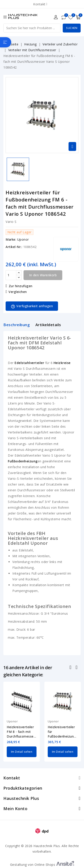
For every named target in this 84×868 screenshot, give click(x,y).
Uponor (23, 239)
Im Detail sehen (22, 752)
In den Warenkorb (43, 275)
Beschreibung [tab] (17, 325)
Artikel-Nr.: (14, 247)
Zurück (71, 668)
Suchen (72, 28)
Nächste (77, 668)
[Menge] (11, 275)
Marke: (11, 239)
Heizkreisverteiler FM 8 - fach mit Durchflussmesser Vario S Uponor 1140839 (21, 732)
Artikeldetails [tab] (48, 325)
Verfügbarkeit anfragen (32, 306)
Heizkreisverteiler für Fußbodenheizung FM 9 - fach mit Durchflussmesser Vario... (62, 732)
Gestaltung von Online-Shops (42, 865)
